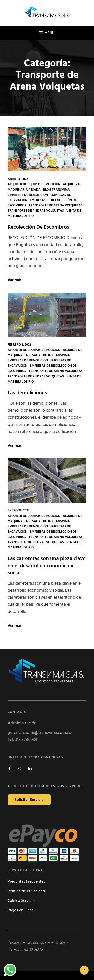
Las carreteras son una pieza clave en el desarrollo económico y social (47, 566)
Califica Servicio (21, 901)
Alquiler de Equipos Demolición (34, 184)
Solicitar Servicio (29, 800)
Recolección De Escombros (38, 227)
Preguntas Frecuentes (26, 882)
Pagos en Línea (21, 910)
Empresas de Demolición (28, 195)
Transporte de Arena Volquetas (56, 205)
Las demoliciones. (28, 393)
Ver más (15, 280)
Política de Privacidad (26, 891)
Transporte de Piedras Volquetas (36, 211)
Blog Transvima (57, 190)
